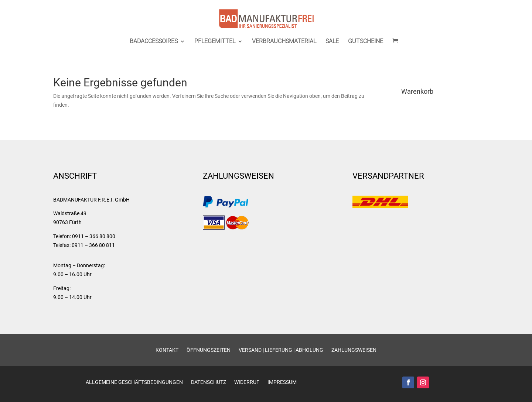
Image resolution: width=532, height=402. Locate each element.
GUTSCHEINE (366, 42)
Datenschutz (209, 382)
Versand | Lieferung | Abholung (281, 350)
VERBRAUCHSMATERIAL (284, 42)
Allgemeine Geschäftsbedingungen (134, 382)
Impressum (282, 382)
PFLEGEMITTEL (215, 42)
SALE (332, 42)
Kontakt (167, 350)
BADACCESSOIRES (154, 42)
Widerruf (247, 382)
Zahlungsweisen (354, 350)
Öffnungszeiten (209, 350)
